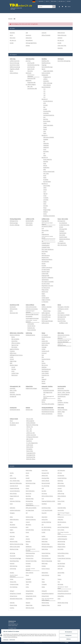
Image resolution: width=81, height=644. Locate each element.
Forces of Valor (61, 501)
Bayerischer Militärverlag (32, 425)
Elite (43, 357)
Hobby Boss (46, 143)
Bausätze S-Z (45, 184)
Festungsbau (29, 449)
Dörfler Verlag (61, 493)
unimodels (46, 200)
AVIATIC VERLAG (45, 481)
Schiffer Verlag (61, 566)
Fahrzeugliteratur (62, 243)
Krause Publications (62, 536)
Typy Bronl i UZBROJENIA (47, 278)
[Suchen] (45, 7)
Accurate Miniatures (48, 101)
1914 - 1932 (29, 429)
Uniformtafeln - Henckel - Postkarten (32, 321)
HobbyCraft (46, 147)
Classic (27, 488)
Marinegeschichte (62, 317)
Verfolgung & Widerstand (32, 437)
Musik (11, 421)
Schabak (44, 566)
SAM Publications (46, 255)
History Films (45, 519)
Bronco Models (47, 121)
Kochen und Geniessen (47, 414)
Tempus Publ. (13, 582)
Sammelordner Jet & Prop (33, 65)
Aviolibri (44, 296)
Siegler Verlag (13, 361)
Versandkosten (29, 40)
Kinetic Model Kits (48, 159)
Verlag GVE (44, 591)
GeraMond (44, 504)
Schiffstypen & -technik (63, 309)
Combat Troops (15, 373)
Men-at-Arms (45, 365)
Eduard (45, 129)
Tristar (45, 196)
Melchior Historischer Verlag (16, 544)
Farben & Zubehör (46, 73)
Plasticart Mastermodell (49, 171)
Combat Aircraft (45, 351)
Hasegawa (46, 139)
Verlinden (46, 206)
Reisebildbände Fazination (48, 410)
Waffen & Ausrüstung (15, 67)
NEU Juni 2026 (30, 419)
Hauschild (44, 513)
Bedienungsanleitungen (47, 321)
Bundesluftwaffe (30, 221)
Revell (45, 176)
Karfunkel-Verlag (30, 530)
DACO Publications (30, 491)
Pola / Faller (46, 174)
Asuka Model (29, 481)
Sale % (47, 1)
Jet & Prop (28, 61)
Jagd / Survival (30, 439)
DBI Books (60, 491)
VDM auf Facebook (46, 35)
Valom (45, 204)
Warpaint (28, 603)
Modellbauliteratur (46, 63)
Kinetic (27, 532)
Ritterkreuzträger (14, 223)
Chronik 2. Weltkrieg (15, 225)
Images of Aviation (46, 300)
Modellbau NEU (45, 61)
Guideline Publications (15, 510)
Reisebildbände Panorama (48, 412)
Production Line (45, 375)
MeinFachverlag (61, 541)
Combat (43, 349)
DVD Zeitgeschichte (48, 392)
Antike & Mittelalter (31, 423)
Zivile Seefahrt (61, 313)
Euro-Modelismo (63, 223)
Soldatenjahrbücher (30, 335)
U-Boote (59, 311)
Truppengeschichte (31, 453)
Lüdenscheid (45, 539)
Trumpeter (46, 198)
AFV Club (60, 473)
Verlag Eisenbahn (30, 591)
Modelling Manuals (46, 369)
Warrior (43, 381)
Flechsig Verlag (29, 501)
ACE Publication (45, 261)
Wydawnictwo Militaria (47, 259)
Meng (45, 163)
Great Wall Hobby (62, 508)
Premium (60, 414)
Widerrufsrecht (61, 33)
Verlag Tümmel (45, 596)
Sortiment (60, 38)
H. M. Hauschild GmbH (47, 510)
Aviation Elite (45, 341)
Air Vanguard (45, 335)
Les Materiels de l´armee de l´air (48, 241)
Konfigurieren (68, 635)
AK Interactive (61, 475)
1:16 (44, 89)
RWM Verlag (44, 563)
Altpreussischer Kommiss (64, 335)
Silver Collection (47, 85)
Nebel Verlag (45, 549)
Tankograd (62, 231)
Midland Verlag (61, 544)
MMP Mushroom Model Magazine (47, 224)
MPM (45, 169)
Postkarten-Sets (31, 328)
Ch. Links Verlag (45, 486)
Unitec (27, 587)
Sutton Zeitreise (45, 575)
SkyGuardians (45, 573)
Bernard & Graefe (46, 483)
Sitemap (28, 45)
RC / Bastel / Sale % (14, 423)
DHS (43, 232)
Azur (44, 117)
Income (59, 525)
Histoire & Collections (15, 335)
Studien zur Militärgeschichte (62, 345)
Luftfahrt (45, 79)
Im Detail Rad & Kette (64, 225)
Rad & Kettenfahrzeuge (47, 67)
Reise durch (60, 416)
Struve (27, 575)
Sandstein (28, 566)
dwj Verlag (28, 496)
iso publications (14, 527)
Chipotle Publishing (14, 488)
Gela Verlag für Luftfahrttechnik (30, 504)
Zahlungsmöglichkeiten (31, 43)
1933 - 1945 (29, 431)
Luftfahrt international (47, 267)
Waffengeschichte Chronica (16, 355)
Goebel (59, 504)
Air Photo (44, 265)
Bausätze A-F (45, 99)
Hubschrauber (29, 223)
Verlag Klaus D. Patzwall (15, 593)
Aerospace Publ (45, 473)
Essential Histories (46, 359)
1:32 (44, 91)
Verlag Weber (61, 596)
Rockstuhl (12, 563)
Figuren (43, 69)
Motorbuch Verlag (14, 549)
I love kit (28, 522)
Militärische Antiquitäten (63, 390)
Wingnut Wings (47, 210)
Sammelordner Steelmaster (31, 76)
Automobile (46, 81)
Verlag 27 (12, 591)
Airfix (45, 103)
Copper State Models (48, 71)
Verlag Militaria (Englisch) (48, 593)
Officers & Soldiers (16, 343)
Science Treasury (46, 569)
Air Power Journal (46, 288)
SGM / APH (60, 569)
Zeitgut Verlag (29, 605)
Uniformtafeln (31, 324)
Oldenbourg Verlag (30, 553)
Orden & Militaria (14, 73)
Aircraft (13, 367)
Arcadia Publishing (62, 478)
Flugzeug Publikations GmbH (48, 501)
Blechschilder (61, 388)
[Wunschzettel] (62, 7)
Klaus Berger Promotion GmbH (63, 533)
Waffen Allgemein (46, 313)
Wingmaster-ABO (31, 82)
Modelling (44, 367)
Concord (12, 359)
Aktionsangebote (30, 421)
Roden (45, 178)
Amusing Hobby (47, 111)
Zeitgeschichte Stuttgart (31, 388)
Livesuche (44, 33)
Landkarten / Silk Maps (63, 402)
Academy (12, 608)
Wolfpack (45, 212)
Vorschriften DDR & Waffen (48, 404)
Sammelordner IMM (32, 88)
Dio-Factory (44, 493)
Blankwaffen (45, 309)
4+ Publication (45, 302)
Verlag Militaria (29, 593)
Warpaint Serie (45, 257)
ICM (44, 153)
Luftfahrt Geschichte (15, 61)
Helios (11, 517)
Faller (45, 131)
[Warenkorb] (68, 7)
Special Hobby (47, 186)
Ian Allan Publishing (46, 522)
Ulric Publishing (14, 587)
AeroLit (27, 473)
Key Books (12, 532)
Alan (44, 107)
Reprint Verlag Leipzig (47, 561)
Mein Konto (54, 1)
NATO (11, 311)
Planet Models (45, 556)
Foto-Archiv (30, 71)
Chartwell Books (61, 486)
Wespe (45, 208)
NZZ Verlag (12, 553)
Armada (61, 227)
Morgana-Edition (62, 547)
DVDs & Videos (45, 388)
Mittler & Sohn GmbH (15, 547)
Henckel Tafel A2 (31, 326)
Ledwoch (61, 241)
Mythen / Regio (61, 412)
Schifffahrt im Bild (63, 323)
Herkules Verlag (29, 517)
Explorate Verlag (30, 499)
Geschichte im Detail (15, 65)
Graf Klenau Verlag (46, 508)
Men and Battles (15, 339)
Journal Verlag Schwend (63, 527)
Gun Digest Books (30, 510)
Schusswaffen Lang (46, 315)
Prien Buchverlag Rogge (15, 558)
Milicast (45, 165)
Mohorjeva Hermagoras (47, 547)
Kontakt (69, 1)
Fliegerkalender (45, 234)
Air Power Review (46, 269)
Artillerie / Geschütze (47, 307)
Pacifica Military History (63, 553)
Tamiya (45, 190)
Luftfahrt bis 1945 (30, 433)
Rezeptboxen (13, 425)
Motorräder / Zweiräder (15, 394)
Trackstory (12, 351)
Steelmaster (29, 73)
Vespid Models (29, 599)
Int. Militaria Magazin (31, 84)
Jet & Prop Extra (31, 67)
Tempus (60, 579)
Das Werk (44, 491)
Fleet (43, 361)
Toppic (43, 582)
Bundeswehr (13, 307)
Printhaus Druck (30, 558)
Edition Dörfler (30, 447)
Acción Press (45, 470)
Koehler (43, 536)
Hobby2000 (46, 145)
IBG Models (46, 151)
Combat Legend (45, 298)
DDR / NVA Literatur (62, 245)
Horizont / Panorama (62, 410)
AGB (27, 33)
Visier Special (45, 319)
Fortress (44, 363)
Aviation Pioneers (46, 343)
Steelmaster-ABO (31, 78)
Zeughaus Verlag (46, 605)
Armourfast (46, 113)
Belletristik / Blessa (31, 459)
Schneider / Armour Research (30, 569)
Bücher (13, 337)
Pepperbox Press (30, 556)
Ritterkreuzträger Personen (32, 314)
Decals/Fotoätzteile (46, 87)
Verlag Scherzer (13, 596)
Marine (12, 71)
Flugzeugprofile (45, 221)
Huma (45, 149)
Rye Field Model (47, 182)
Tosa (59, 582)
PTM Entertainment (46, 558)
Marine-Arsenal (61, 319)
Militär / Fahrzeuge (48, 83)
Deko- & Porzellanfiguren (63, 394)
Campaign (44, 347)
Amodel (45, 109)
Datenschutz (29, 38)
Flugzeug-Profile (45, 276)
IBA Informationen (62, 522)
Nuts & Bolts (62, 235)
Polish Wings (45, 251)
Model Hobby (29, 470)
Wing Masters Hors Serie (47, 286)
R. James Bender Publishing (64, 558)
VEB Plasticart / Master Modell (63, 588)
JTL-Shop (67, 642)
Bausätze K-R (45, 157)
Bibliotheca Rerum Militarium (62, 338)
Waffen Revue (13, 353)
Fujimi (45, 133)
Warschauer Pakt (14, 313)
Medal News (45, 541)
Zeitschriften (14, 341)
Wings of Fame (45, 290)
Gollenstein (12, 508)
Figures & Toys (15, 345)
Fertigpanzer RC (47, 77)
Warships (14, 369)
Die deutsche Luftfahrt (47, 226)
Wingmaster (29, 80)
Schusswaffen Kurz (46, 317)
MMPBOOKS (29, 547)
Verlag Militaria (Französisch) (64, 593)
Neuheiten (41, 1)
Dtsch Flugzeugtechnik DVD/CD (49, 397)
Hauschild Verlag (62, 321)
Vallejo (45, 202)
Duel (43, 355)
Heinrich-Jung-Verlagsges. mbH (64, 514)
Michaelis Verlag (45, 544)
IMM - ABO (30, 86)
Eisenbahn (12, 392)
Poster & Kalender (32, 330)
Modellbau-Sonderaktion (49, 216)
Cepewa (28, 486)
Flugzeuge (44, 65)
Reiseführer (29, 441)
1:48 (44, 95)
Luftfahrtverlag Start (62, 539)
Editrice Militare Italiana (47, 496)
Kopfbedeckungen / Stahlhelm (30, 312)
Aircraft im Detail (46, 284)
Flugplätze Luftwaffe (15, 69)
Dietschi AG (28, 493)
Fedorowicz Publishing (15, 501)
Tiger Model (29, 582)
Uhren (59, 398)
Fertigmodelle (45, 75)
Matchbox (46, 161)
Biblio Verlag (61, 483)
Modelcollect (46, 167)
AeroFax (44, 263)
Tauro (45, 192)
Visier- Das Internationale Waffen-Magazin (48, 599)
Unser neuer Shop (62, 45)
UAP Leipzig (60, 584)
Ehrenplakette (29, 316)
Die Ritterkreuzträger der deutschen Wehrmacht (63, 341)
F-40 (43, 228)
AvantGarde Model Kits (49, 115)
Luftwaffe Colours (46, 243)
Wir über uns (62, 1)
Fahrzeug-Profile (63, 229)
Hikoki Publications (14, 519)
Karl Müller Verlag (46, 530)
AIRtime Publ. (45, 475)
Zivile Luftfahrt (29, 225)
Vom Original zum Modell (48, 282)
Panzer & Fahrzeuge (14, 63)
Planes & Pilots (45, 230)
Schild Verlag (13, 569)
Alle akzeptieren (68, 632)
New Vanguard (45, 371)
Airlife (27, 475)
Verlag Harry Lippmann (63, 591)
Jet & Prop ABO (31, 63)
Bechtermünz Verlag (31, 483)
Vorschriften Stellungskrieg (64, 61)
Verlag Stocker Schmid (31, 596)
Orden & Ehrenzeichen (31, 307)
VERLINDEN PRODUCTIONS (16, 599)
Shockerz (12, 573)
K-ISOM (12, 357)
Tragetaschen (61, 404)
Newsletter (60, 48)
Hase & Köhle (61, 510)
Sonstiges (60, 400)
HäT (44, 141)
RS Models (46, 180)
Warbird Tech (45, 292)
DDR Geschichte (14, 309)
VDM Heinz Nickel (30, 608)
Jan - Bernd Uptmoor (46, 527)
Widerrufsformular (62, 35)
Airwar (43, 339)
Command (44, 353)
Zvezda (45, 214)
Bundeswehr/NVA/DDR (49, 390)
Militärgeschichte (14, 221)
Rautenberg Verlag (31, 457)
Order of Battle (45, 373)
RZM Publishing (13, 566)
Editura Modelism (62, 496)
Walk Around (14, 375)
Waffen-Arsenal (45, 323)
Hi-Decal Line (61, 517)
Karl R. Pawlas (61, 530)
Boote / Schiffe (13, 390)
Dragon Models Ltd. (14, 496)
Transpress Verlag (14, 584)
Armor (13, 371)
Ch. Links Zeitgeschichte (32, 443)
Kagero (43, 294)
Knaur (27, 536)
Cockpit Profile (45, 274)
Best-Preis (46, 119)
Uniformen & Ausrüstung (32, 309)
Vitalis (59, 599)
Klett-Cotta (12, 536)
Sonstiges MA (13, 396)
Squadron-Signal (14, 365)
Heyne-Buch (44, 517)
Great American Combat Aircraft (47, 237)
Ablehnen (68, 639)
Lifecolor (28, 539)
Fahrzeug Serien (61, 221)
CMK (43, 488)
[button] (34, 1)
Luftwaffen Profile (46, 247)
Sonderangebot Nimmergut (32, 318)
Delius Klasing (13, 493)
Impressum (28, 35)
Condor (45, 123)
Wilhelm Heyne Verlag (63, 603)
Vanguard (44, 379)
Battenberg (60, 481)
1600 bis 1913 (30, 427)
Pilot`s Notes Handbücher (48, 249)
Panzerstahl (13, 556)
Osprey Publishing (46, 553)
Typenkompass (45, 280)
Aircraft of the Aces (46, 337)
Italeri (45, 155)
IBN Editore (28, 525)
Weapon (44, 383)
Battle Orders (45, 345)
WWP (11, 363)
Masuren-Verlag (14, 541)
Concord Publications (15, 491)
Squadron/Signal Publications (14, 576)
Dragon (45, 127)
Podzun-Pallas (30, 451)
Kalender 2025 (29, 410)
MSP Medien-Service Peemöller (31, 550)
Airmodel (45, 105)
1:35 (44, 93)
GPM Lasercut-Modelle (49, 137)
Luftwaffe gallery (46, 245)
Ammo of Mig (13, 478)
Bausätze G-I (45, 135)
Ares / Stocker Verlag (15, 481)
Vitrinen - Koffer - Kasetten (64, 392)
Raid (43, 377)
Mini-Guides (14, 347)
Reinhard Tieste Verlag (31, 561)
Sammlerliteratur (62, 396)
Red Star (44, 253)
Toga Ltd (45, 194)
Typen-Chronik (31, 69)
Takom (45, 188)
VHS (44, 394)
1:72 (44, 97)
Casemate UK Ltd (14, 486)
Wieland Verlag (47, 311)
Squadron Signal (46, 272)
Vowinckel (12, 603)
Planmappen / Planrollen (63, 307)
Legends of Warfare (14, 349)
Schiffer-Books (30, 445)
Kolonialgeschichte (31, 455)
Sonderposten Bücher (15, 410)
